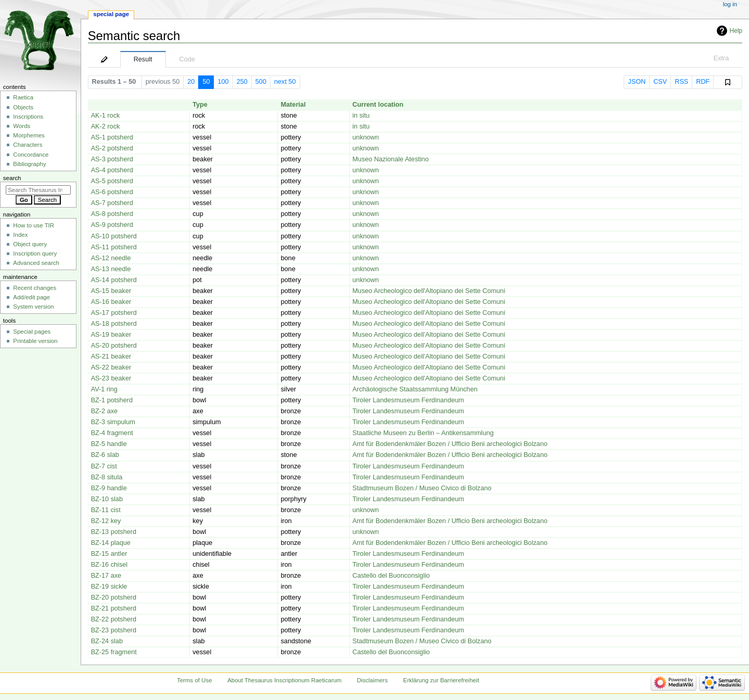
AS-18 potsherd (114, 324)
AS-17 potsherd (114, 313)
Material (293, 105)
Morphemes (29, 135)
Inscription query (35, 253)
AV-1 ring (104, 389)
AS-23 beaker (111, 378)
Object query (30, 244)
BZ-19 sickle (109, 587)
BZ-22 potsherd (114, 619)
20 (191, 82)
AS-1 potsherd (112, 137)
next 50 (285, 82)
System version (33, 307)
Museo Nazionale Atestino (391, 159)
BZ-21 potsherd (114, 608)
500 (261, 82)
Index (20, 235)
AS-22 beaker (111, 367)
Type (200, 105)
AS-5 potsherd (112, 181)
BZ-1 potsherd (112, 400)
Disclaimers (372, 680)
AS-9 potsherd (112, 225)
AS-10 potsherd (114, 236)
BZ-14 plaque (111, 543)
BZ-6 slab (105, 455)
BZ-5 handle (109, 444)
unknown (366, 137)
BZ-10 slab (107, 499)
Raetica (23, 97)
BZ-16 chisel (109, 565)
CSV (660, 82)
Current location (378, 105)
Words (22, 126)
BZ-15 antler (109, 554)
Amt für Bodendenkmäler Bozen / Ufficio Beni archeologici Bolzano (450, 444)
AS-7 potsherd (112, 203)
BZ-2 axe (104, 411)
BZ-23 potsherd (114, 630)
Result (143, 59)
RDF (703, 82)
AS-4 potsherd (112, 170)
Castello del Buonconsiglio (391, 576)
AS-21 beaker (111, 357)
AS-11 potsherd (114, 247)
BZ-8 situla (107, 477)
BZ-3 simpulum (113, 422)
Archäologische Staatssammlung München (415, 389)
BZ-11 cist (106, 510)
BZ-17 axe (106, 576)
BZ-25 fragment (114, 652)
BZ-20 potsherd (114, 597)
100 (223, 82)
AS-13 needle (111, 269)
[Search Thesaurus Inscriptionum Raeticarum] (38, 190)
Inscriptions (28, 117)
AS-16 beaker (111, 302)
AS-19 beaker (111, 335)
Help (736, 31)
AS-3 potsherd (112, 159)
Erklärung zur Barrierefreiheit (441, 680)
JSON (637, 82)
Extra (721, 58)
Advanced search (36, 263)
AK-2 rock (106, 126)
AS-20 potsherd (114, 346)
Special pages (32, 332)
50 (206, 82)
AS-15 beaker (111, 291)
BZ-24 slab (107, 641)
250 (242, 82)
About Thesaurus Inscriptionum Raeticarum (284, 680)
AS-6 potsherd (112, 192)
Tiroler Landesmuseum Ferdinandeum (409, 400)
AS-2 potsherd (112, 148)
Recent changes (35, 288)
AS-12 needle (111, 258)
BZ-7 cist (104, 466)
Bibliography (29, 164)
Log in (730, 4)
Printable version (35, 341)
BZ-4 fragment (112, 433)
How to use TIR (34, 225)
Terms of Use (194, 680)
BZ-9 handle (109, 488)
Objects (23, 107)
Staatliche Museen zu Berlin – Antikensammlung (423, 433)
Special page (111, 14)
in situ (361, 116)
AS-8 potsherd (112, 214)
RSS (681, 82)
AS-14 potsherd (114, 280)
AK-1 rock (106, 116)
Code (187, 59)
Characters (28, 145)
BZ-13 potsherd (114, 532)
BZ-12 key (106, 521)
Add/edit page (31, 297)
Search (12, 178)
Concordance (31, 155)
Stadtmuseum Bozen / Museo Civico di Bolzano (422, 488)
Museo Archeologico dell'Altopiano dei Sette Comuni (429, 291)
